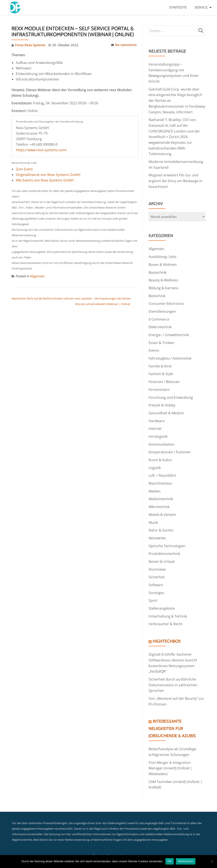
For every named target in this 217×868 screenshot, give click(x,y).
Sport (153, 591)
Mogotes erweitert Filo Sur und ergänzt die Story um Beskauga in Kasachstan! (175, 178)
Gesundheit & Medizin (166, 407)
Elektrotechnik (160, 322)
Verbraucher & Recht (166, 614)
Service (201, 7)
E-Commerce (159, 315)
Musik (153, 514)
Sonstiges (156, 583)
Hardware (157, 415)
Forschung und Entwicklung (171, 392)
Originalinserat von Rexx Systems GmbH (48, 174)
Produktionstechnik (164, 545)
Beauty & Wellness (163, 276)
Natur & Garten (161, 522)
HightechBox (167, 631)
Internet (155, 422)
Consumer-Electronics (166, 299)
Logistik (155, 461)
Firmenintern (159, 384)
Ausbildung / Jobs (163, 253)
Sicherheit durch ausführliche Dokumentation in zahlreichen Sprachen (173, 674)
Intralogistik (158, 430)
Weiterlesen (186, 861)
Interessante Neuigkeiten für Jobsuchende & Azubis (172, 717)
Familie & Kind (160, 361)
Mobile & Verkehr (163, 507)
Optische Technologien (167, 537)
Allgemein (38, 276)
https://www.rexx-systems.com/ (41, 150)
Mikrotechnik (159, 499)
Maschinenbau (160, 476)
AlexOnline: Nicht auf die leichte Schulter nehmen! (43, 298)
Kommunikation (161, 438)
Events (154, 345)
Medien (155, 484)
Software (156, 576)
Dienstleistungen (162, 307)
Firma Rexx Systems (30, 45)
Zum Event (24, 169)
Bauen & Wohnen (163, 261)
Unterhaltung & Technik (168, 606)
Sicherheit (157, 568)
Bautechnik (158, 269)
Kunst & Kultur (160, 453)
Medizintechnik (161, 491)
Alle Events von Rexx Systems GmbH (45, 180)
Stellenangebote (162, 599)
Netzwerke (157, 530)
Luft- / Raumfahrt (162, 468)
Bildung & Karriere (163, 284)
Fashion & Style (161, 369)
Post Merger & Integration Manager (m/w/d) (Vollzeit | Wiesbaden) (171, 756)
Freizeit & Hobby (162, 399)
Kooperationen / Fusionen (170, 445)
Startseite (178, 7)
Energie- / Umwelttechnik (169, 330)
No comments (124, 45)
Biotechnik (157, 292)
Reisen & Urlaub (162, 553)
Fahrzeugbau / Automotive (170, 353)
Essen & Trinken (161, 338)
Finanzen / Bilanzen (164, 376)
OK (170, 861)
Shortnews (157, 560)
